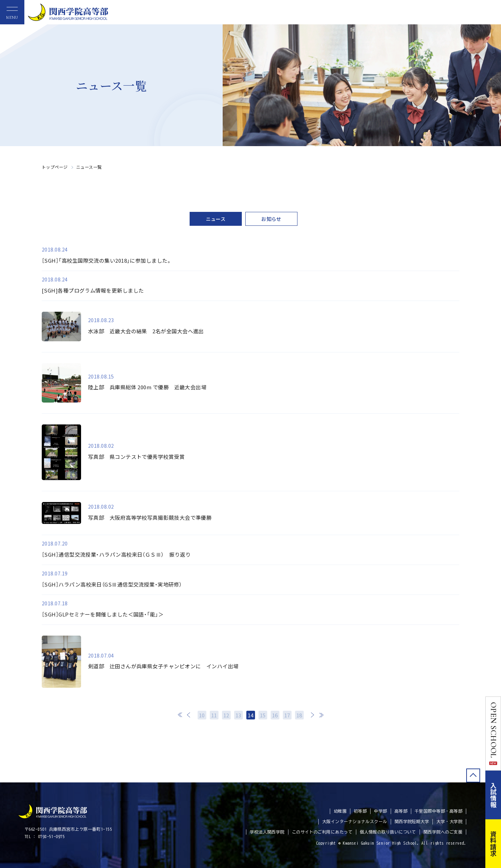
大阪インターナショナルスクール (355, 821)
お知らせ (271, 219)
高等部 (401, 811)
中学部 (380, 811)
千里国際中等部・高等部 (439, 811)
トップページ (55, 167)
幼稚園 (340, 811)
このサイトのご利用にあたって (322, 832)
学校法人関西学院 (267, 832)
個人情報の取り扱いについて (388, 832)
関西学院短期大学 (412, 821)
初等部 (360, 811)
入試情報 (493, 795)
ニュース (216, 219)
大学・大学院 (449, 821)
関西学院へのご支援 (443, 832)
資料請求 (493, 844)
